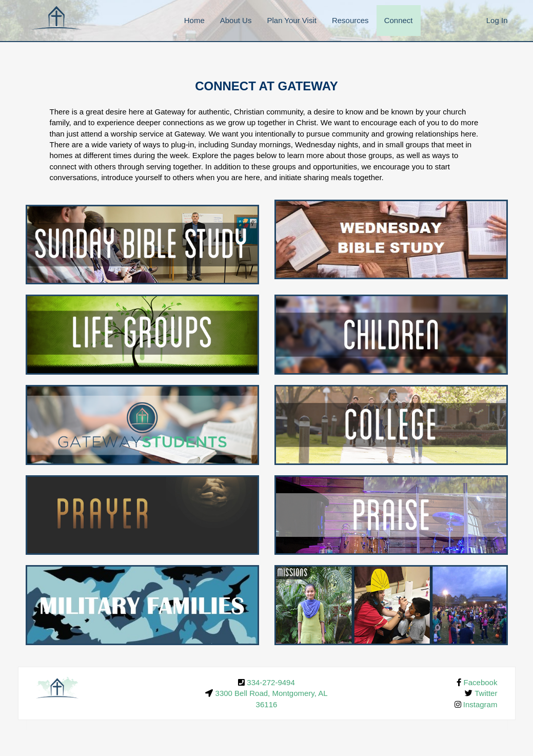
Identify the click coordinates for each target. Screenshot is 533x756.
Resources (350, 20)
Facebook (481, 682)
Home (194, 20)
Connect (399, 20)
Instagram (480, 704)
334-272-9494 (271, 682)
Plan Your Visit (291, 20)
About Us (236, 20)
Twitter (486, 693)
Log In (497, 20)
